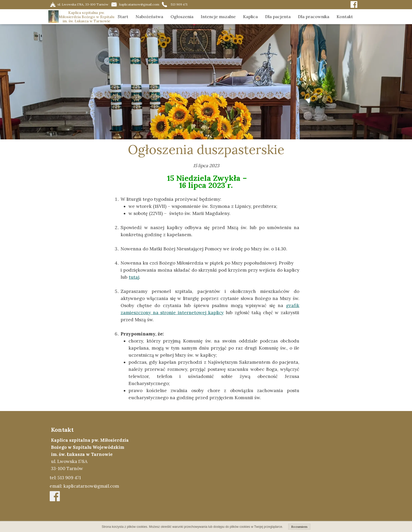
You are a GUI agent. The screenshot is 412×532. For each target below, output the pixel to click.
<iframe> (255, 471)
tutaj (134, 277)
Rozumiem (299, 527)
